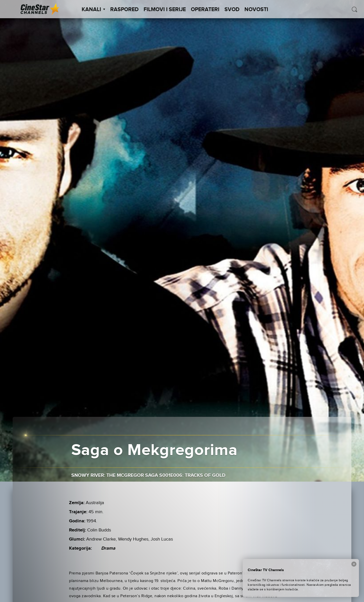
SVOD (232, 10)
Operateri (205, 10)
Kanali (93, 10)
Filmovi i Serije (165, 10)
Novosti (256, 10)
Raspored (124, 10)
